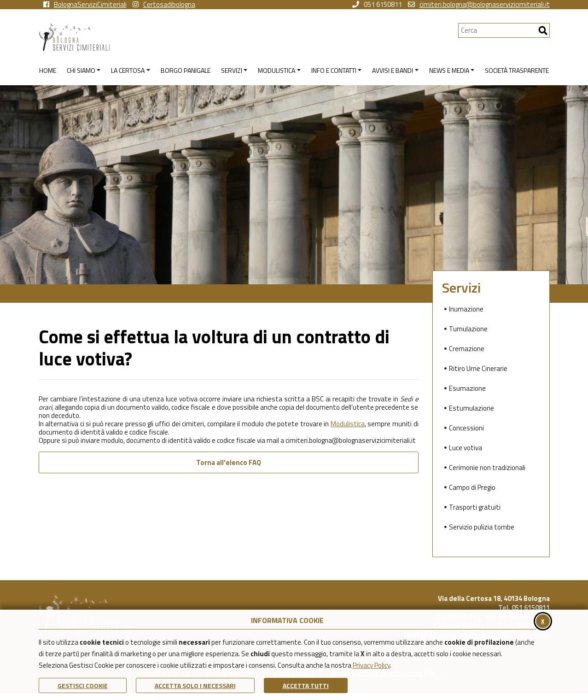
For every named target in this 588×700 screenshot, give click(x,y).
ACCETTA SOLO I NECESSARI (195, 685)
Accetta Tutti (306, 685)
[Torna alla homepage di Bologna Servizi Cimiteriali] (248, 37)
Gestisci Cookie (83, 685)
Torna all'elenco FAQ (229, 462)
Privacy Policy (371, 665)
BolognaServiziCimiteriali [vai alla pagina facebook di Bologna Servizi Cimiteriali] (85, 5)
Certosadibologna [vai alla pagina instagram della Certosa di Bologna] (164, 5)
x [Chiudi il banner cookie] (543, 621)
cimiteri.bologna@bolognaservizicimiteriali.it (479, 5)
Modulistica (348, 424)
